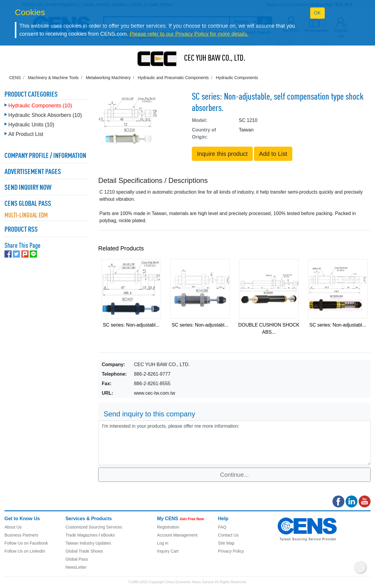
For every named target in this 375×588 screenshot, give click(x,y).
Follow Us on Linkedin (25, 551)
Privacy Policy (231, 551)
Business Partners (21, 535)
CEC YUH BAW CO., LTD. (215, 59)
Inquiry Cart (168, 551)
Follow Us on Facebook (26, 543)
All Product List (26, 133)
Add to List (273, 154)
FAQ (222, 527)
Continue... (234, 475)
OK (317, 13)
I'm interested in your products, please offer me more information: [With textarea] (234, 443)
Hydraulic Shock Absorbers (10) (45, 114)
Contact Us (228, 535)
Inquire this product (222, 154)
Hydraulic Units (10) (31, 123)
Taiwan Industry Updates (88, 543)
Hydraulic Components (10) (40, 104)
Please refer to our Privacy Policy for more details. (189, 34)
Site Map (226, 543)
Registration (168, 527)
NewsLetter (76, 567)
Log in (163, 543)
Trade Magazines (81, 535)
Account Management (177, 535)
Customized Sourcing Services (94, 527)
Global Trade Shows (84, 551)
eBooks (108, 535)
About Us (13, 527)
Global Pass (77, 559)
